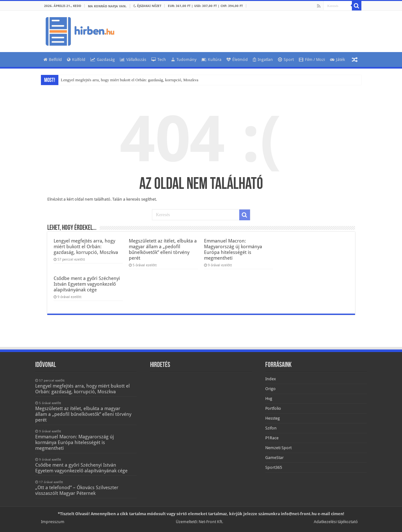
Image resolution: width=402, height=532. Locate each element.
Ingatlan (263, 60)
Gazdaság (103, 60)
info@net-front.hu (299, 514)
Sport (286, 60)
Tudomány (184, 60)
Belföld (53, 60)
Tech (159, 60)
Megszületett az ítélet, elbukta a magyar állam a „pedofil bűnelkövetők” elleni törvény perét (163, 249)
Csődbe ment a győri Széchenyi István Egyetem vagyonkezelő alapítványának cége (87, 284)
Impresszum (53, 522)
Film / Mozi (312, 60)
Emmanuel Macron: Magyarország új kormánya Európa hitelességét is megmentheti (233, 249)
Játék (337, 60)
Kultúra (211, 60)
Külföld (76, 60)
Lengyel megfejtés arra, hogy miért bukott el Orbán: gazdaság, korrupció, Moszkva (130, 80)
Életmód (237, 60)
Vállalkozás (133, 60)
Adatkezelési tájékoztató (336, 522)
